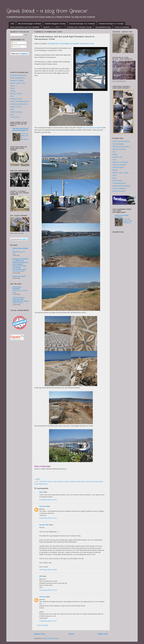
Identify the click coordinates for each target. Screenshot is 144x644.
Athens (12, 88)
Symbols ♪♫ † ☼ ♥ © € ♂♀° (53, 27)
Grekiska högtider (118, 167)
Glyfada (13, 91)
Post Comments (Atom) (51, 638)
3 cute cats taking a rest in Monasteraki (128, 221)
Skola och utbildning (119, 188)
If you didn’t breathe (19, 271)
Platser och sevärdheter (120, 162)
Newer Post (40, 634)
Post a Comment (43, 625)
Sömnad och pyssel (119, 191)
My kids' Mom (44, 525)
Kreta (114, 160)
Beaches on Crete (16, 99)
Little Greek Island (19, 276)
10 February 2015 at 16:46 (48, 570)
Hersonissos (90, 481)
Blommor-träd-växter (119, 149)
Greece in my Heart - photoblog (122, 216)
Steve (41, 492)
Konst (114, 175)
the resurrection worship (91, 128)
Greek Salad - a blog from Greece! (47, 11)
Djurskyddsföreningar (103, 27)
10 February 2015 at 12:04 (48, 500)
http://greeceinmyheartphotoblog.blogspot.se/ (20, 130)
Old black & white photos (18, 75)
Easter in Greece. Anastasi (67, 481)
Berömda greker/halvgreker (121, 186)
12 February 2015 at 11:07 (48, 621)
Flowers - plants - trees (18, 83)
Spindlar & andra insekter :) (121, 147)
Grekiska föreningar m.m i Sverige (111, 24)
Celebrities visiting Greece (19, 104)
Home (71, 634)
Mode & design (117, 181)
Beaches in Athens (16, 94)
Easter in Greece (16, 107)
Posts (14, 43)
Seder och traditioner (119, 165)
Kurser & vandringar (122, 27)
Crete (55, 481)
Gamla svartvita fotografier (121, 141)
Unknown (43, 506)
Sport (12, 109)
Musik (114, 178)
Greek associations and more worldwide (25, 27)
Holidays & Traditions (17, 81)
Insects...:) (14, 86)
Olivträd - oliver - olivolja (120, 173)
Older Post (103, 634)
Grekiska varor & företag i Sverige (79, 27)
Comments (16, 46)
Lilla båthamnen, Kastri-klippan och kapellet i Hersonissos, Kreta (71, 44)
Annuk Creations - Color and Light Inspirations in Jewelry (20, 299)
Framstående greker (119, 183)
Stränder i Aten (117, 157)
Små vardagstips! (118, 144)
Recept (115, 170)
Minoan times (43, 484)
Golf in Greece (15, 117)
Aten (114, 152)
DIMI (41, 576)
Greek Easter (81, 481)
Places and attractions (17, 78)
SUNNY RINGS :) (18, 303)
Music (12, 115)
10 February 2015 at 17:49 (48, 590)
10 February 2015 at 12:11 (48, 518)
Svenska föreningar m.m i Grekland (82, 24)
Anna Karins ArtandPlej (17, 288)
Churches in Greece (46, 481)
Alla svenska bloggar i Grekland (29, 24)
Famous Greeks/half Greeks (19, 101)
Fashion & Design (16, 112)
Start (12, 24)
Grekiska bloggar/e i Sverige (55, 24)
